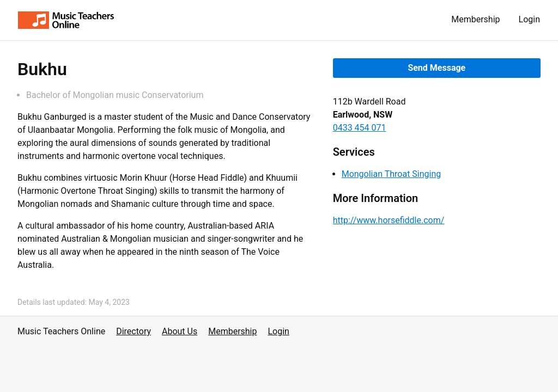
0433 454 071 (360, 128)
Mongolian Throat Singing (392, 174)
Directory (134, 331)
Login (529, 19)
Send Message (436, 68)
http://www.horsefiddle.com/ (389, 220)
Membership (475, 19)
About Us (180, 331)
